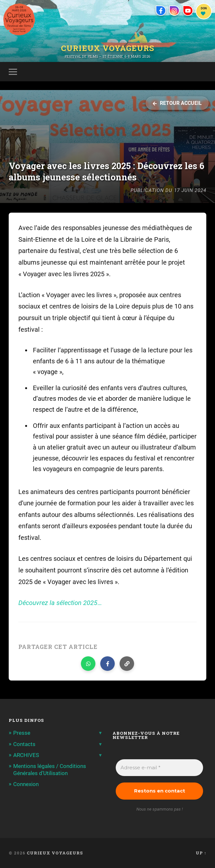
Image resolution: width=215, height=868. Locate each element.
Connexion (26, 784)
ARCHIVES (26, 755)
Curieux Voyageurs (108, 48)
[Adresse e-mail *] (159, 768)
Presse (22, 733)
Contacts (24, 744)
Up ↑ (201, 853)
